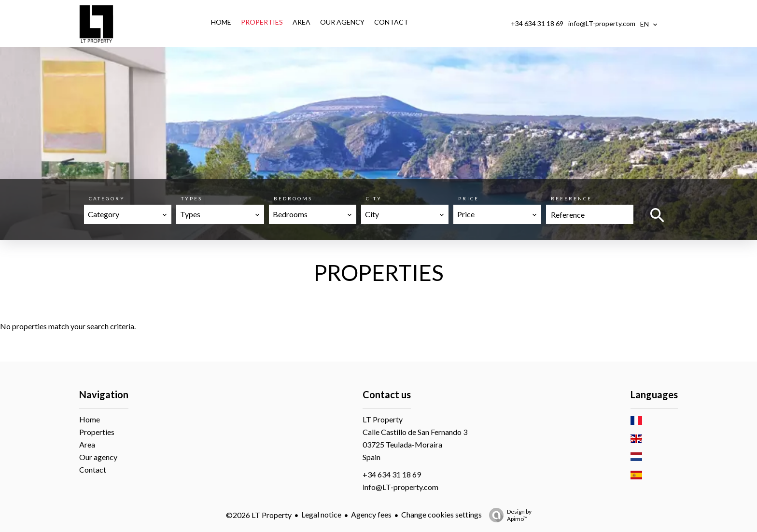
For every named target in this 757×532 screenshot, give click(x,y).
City (374, 198)
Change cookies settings (442, 514)
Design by (508, 515)
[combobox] (128, 214)
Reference (571, 198)
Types (192, 198)
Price (469, 198)
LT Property (383, 419)
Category (107, 198)
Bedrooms (293, 198)
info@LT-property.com (602, 23)
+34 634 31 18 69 (537, 23)
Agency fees (371, 514)
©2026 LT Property (259, 515)
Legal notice (321, 514)
